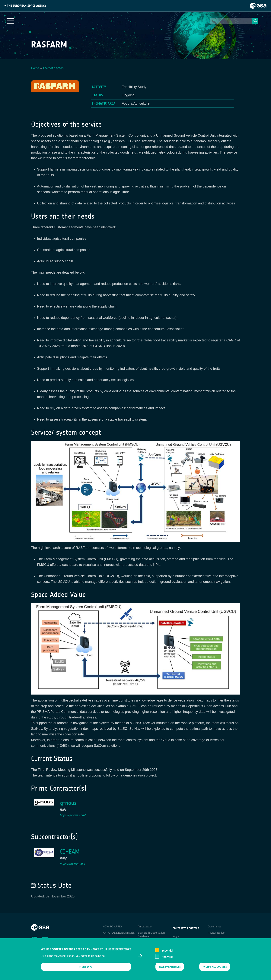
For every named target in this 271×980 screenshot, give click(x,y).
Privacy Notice (216, 933)
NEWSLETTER (112, 939)
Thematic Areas (53, 68)
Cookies (213, 939)
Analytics (167, 959)
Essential (167, 953)
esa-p (176, 937)
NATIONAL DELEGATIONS (119, 933)
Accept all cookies (215, 969)
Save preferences (170, 969)
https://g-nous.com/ (73, 815)
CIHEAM (70, 852)
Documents (214, 926)
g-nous (68, 803)
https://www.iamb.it (73, 864)
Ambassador (145, 926)
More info (86, 969)
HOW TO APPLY (112, 926)
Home (35, 68)
